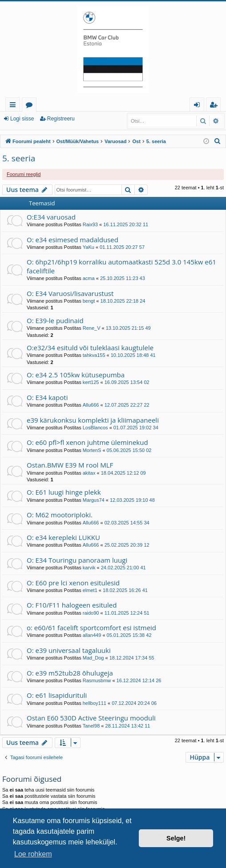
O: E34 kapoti (47, 397)
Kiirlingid (14, 106)
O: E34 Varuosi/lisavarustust (70, 293)
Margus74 (94, 500)
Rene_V (92, 328)
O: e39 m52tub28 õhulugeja (70, 673)
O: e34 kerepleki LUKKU (63, 537)
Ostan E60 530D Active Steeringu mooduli (91, 718)
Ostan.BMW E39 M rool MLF (70, 465)
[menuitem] (218, 141)
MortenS (92, 450)
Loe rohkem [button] (33, 854)
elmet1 (90, 590)
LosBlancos (95, 428)
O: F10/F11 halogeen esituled (72, 605)
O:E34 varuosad (51, 217)
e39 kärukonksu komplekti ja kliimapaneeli (93, 420)
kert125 (91, 382)
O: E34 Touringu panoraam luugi (77, 560)
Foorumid (31, 106)
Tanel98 (91, 726)
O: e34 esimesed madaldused (73, 240)
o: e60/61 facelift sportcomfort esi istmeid (91, 628)
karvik (89, 568)
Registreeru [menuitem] (215, 106)
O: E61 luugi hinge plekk (64, 492)
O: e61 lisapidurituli (57, 695)
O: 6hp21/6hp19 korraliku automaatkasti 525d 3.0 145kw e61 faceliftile (121, 266)
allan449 (92, 635)
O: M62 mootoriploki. (60, 515)
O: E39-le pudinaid (55, 320)
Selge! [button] (176, 838)
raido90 (91, 613)
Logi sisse (22, 119)
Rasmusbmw (97, 680)
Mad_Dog (93, 658)
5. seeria (19, 158)
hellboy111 (95, 703)
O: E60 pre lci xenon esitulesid (73, 583)
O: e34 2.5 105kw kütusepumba (76, 375)
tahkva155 (94, 355)
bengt (89, 301)
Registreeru (61, 119)
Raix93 (90, 224)
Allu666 (91, 405)
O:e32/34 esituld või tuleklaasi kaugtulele (90, 348)
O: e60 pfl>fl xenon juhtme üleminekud (87, 442)
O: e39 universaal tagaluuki (69, 650)
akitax (89, 473)
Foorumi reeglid (24, 174)
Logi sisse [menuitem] (199, 106)
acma (89, 278)
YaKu (89, 247)
